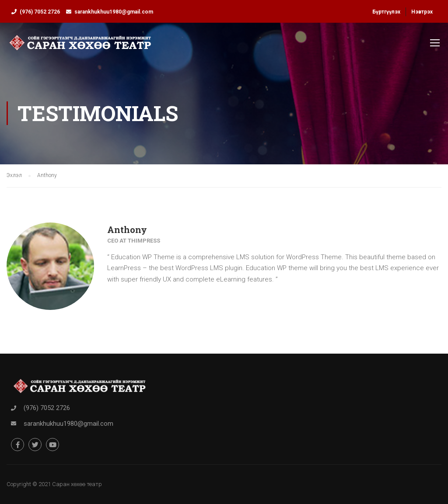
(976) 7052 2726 (40, 12)
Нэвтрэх (422, 12)
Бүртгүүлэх (386, 12)
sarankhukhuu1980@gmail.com (114, 12)
